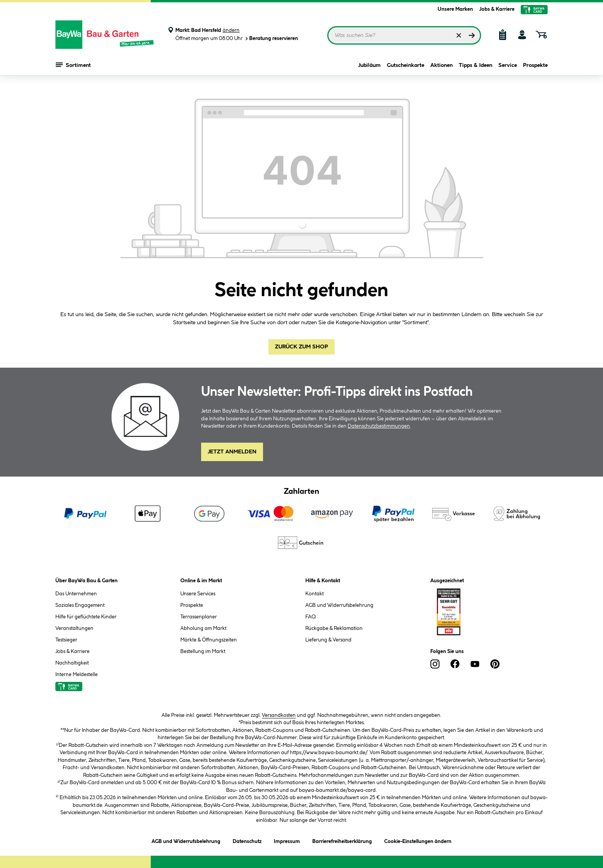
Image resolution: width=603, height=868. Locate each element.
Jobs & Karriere (497, 9)
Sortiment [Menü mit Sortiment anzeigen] (73, 65)
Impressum (287, 840)
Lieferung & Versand (328, 640)
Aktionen (441, 66)
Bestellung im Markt (203, 651)
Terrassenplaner (199, 617)
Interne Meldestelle (77, 675)
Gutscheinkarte (406, 66)
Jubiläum (369, 66)
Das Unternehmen (76, 594)
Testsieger (66, 640)
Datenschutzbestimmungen (379, 426)
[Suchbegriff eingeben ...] (404, 35)
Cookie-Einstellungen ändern (418, 840)
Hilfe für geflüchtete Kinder (86, 617)
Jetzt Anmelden (232, 452)
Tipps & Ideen (476, 66)
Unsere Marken (455, 9)
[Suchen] (472, 35)
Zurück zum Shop (301, 347)
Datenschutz (247, 840)
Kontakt (315, 594)
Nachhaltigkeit (72, 663)
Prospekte (535, 66)
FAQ (311, 617)
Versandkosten (279, 715)
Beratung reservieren (271, 39)
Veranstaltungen (74, 628)
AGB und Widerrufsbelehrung (339, 605)
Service (508, 66)
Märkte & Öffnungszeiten (209, 640)
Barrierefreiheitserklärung (342, 840)
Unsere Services (198, 594)
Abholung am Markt (203, 628)
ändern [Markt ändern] (231, 30)
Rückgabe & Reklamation (334, 628)
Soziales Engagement (80, 605)
